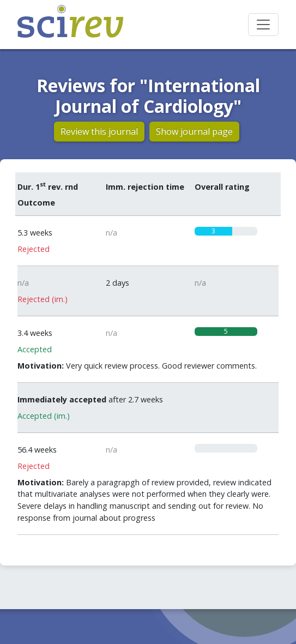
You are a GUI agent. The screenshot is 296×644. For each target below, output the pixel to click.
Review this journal (99, 131)
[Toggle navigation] (263, 25)
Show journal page (194, 131)
